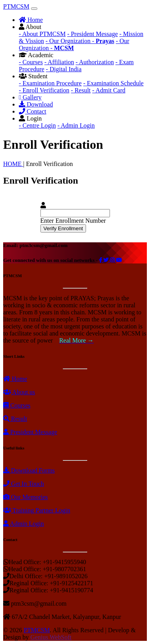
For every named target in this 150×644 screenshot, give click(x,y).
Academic (36, 55)
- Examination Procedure (50, 83)
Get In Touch (24, 484)
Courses (17, 405)
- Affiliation (59, 62)
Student (33, 76)
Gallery (30, 97)
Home (31, 20)
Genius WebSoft (51, 637)
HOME (13, 164)
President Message (30, 432)
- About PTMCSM (42, 34)
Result (15, 419)
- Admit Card (109, 90)
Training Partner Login (37, 510)
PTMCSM (16, 6)
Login (30, 118)
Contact (33, 111)
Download (36, 104)
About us (19, 392)
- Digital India (64, 69)
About (30, 27)
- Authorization (95, 62)
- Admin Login (76, 125)
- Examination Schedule (113, 83)
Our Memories (26, 497)
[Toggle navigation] (34, 9)
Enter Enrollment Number (73, 221)
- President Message (92, 34)
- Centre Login (37, 125)
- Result (81, 90)
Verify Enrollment (63, 228)
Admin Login (24, 524)
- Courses (31, 62)
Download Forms (29, 470)
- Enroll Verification (44, 90)
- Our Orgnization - (80, 41)
